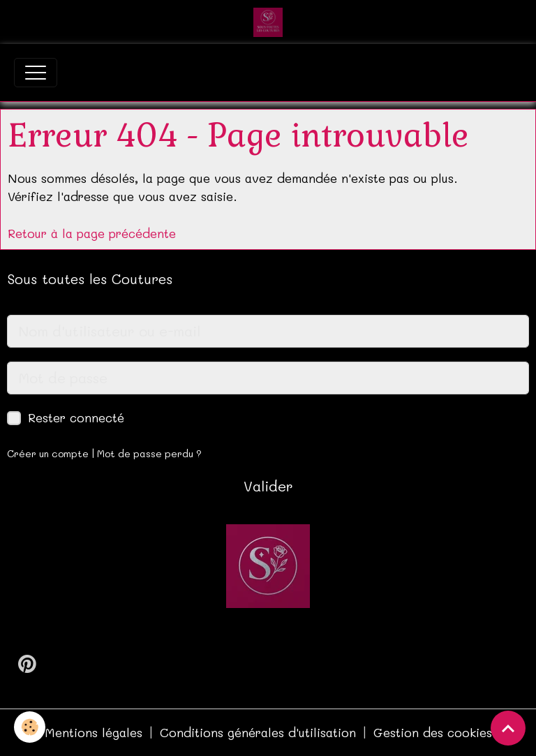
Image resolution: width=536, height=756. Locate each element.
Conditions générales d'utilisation (258, 732)
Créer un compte (48, 453)
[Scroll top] (508, 728)
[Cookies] (30, 727)
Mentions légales (94, 732)
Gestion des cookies (433, 732)
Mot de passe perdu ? (149, 453)
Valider (268, 486)
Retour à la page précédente (92, 233)
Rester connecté (76, 417)
